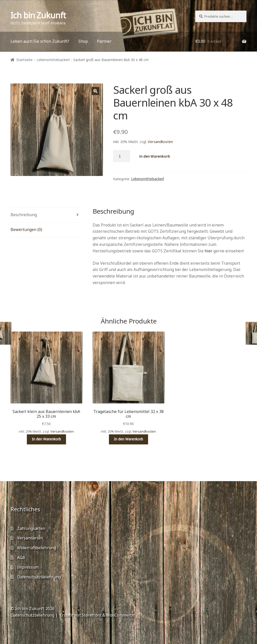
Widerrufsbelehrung (37, 548)
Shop (83, 41)
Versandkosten (160, 142)
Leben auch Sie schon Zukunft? (40, 41)
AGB (21, 558)
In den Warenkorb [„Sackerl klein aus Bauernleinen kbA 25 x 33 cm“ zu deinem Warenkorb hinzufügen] (46, 439)
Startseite (24, 60)
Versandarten (30, 538)
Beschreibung (24, 215)
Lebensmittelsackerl (53, 60)
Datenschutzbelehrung (39, 577)
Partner (104, 41)
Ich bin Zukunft (38, 15)
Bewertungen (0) (26, 229)
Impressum (28, 567)
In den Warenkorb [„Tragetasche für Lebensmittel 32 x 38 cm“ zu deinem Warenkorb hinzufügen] (128, 439)
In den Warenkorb (155, 156)
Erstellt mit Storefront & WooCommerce (97, 615)
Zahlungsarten (31, 528)
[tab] (46, 215)
